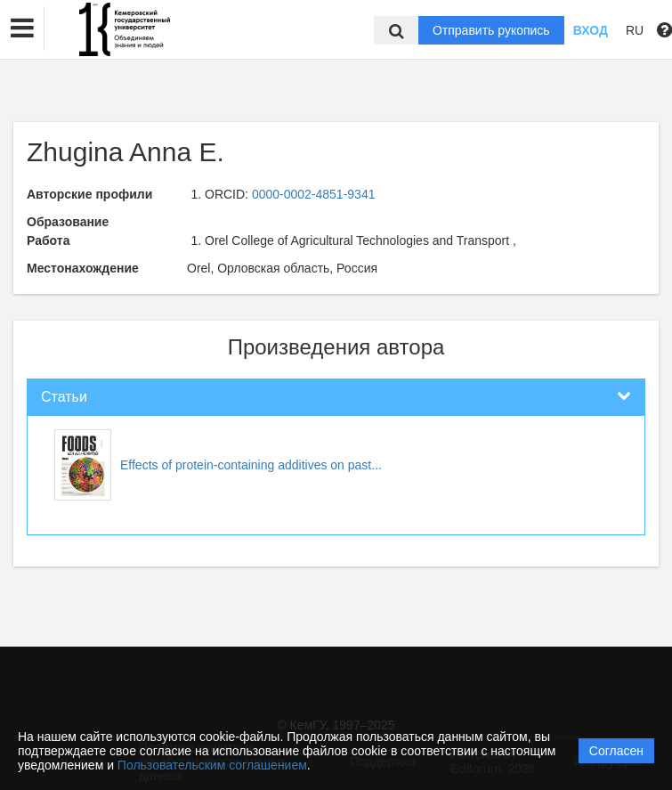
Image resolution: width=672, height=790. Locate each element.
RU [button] (635, 30)
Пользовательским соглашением (212, 765)
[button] (22, 29)
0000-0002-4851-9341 (314, 194)
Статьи (64, 397)
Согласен (616, 751)
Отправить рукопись (491, 30)
